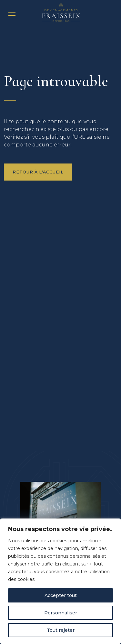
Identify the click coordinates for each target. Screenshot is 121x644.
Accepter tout (61, 595)
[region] (60, 581)
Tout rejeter (61, 630)
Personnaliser (61, 613)
